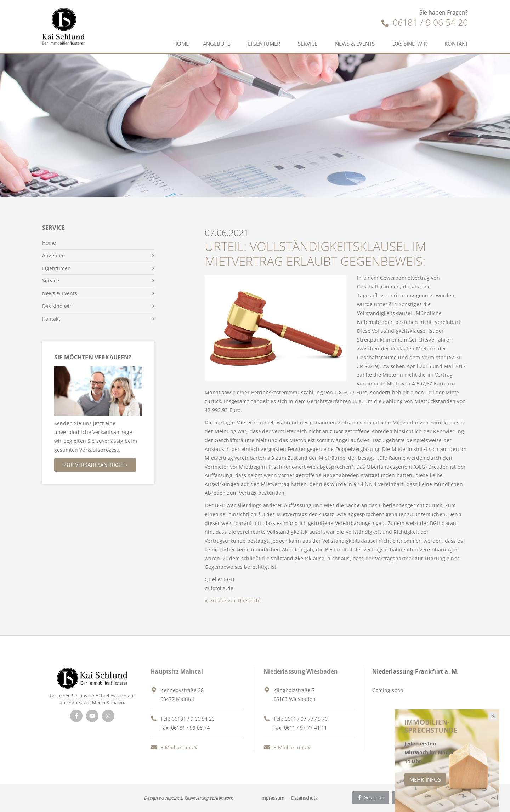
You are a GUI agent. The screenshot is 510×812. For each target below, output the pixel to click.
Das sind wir (410, 44)
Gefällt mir (371, 797)
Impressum (272, 798)
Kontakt (456, 44)
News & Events (355, 44)
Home (181, 44)
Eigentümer (264, 44)
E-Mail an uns (172, 747)
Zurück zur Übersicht (236, 601)
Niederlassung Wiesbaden (301, 671)
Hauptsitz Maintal (177, 671)
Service (308, 44)
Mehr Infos (425, 779)
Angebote (217, 44)
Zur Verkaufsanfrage (93, 465)
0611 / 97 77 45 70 (306, 719)
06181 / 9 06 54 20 (425, 22)
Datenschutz (304, 798)
